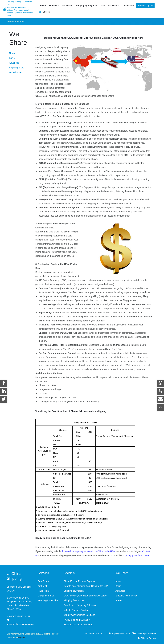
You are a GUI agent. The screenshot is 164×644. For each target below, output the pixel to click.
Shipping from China (119, 633)
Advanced (19, 21)
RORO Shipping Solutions (77, 619)
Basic (12, 57)
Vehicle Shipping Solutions (77, 609)
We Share (113, 5)
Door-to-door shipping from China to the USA (86, 585)
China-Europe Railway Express (79, 581)
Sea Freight (44, 581)
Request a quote (145, 5)
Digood (22, 637)
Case (102, 5)
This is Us (127, 5)
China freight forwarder (144, 633)
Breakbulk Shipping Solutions (78, 624)
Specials (67, 5)
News (12, 53)
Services (53, 5)
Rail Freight (44, 590)
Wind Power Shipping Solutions (79, 614)
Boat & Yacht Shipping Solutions (80, 605)
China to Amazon (147, 637)
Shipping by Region (85, 5)
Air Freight (43, 585)
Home (43, 5)
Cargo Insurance (46, 595)
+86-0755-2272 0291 (20, 616)
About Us (90, 633)
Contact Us (101, 633)
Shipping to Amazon (74, 590)
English (46, 11)
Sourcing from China (48, 600)
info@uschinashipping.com (20, 623)
